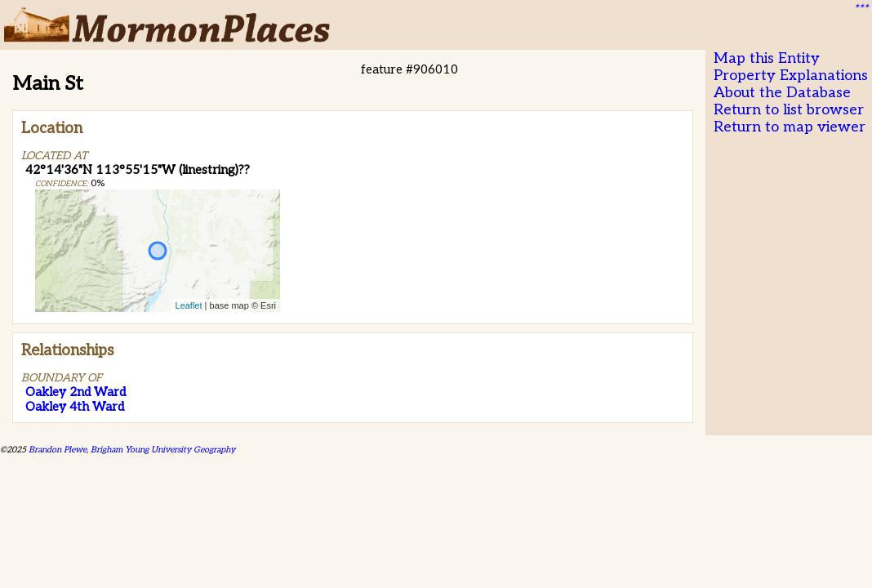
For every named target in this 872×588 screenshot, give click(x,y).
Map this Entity (767, 58)
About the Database (782, 93)
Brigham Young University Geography (163, 450)
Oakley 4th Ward (75, 407)
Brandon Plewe (58, 450)
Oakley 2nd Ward (76, 392)
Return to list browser (789, 110)
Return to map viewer (790, 127)
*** (861, 9)
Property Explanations (791, 76)
